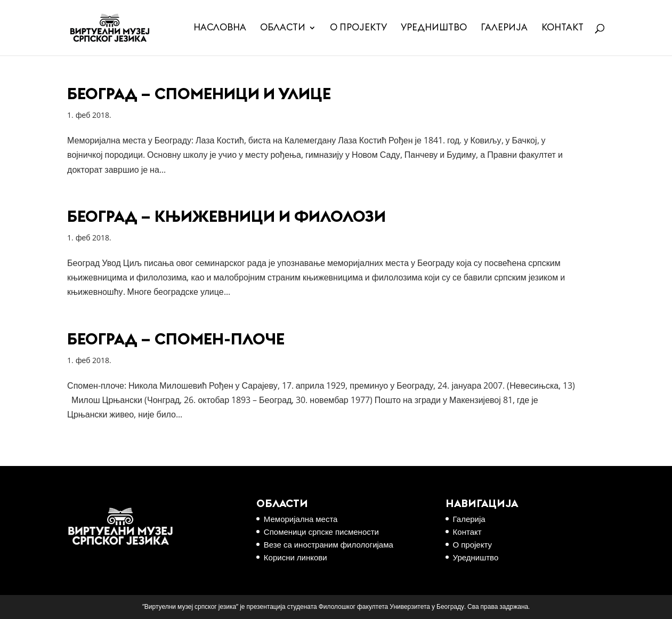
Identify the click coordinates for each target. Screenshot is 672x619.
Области (283, 28)
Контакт (562, 28)
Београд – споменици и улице (199, 94)
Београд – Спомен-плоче (176, 340)
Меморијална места (301, 519)
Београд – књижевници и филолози (226, 217)
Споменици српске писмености (321, 532)
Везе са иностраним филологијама (329, 544)
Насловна (220, 28)
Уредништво (434, 28)
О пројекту (358, 28)
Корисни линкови (295, 557)
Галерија (504, 28)
